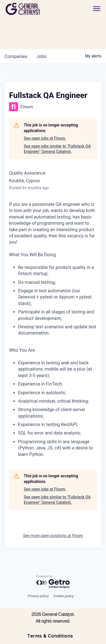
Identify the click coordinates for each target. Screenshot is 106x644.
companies (16, 56)
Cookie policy (64, 596)
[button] (97, 9)
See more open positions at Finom (53, 536)
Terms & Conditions (50, 636)
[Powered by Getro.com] (53, 582)
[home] (38, 9)
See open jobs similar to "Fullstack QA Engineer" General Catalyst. (57, 149)
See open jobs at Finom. (45, 138)
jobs (41, 56)
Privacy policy (38, 596)
